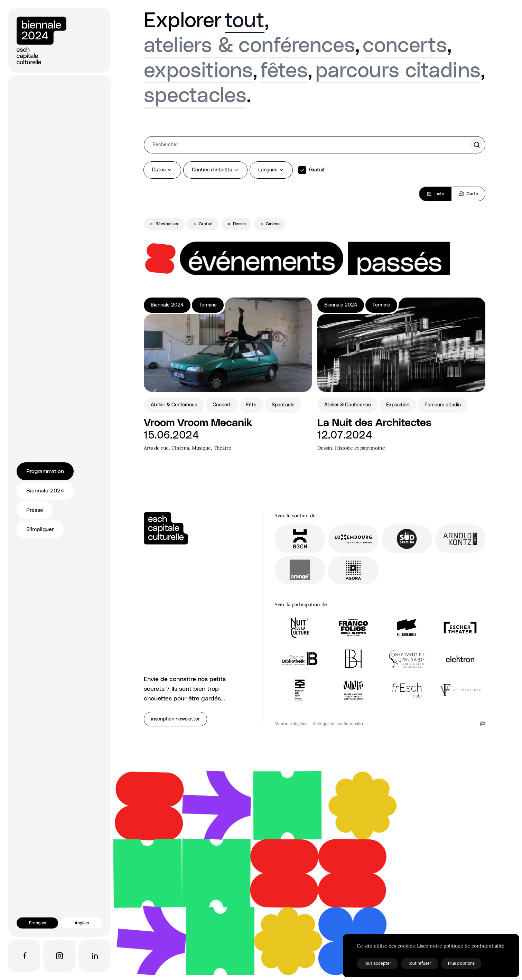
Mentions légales (291, 723)
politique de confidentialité (474, 946)
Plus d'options (461, 963)
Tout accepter (377, 963)
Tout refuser (420, 963)
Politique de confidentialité (339, 723)
